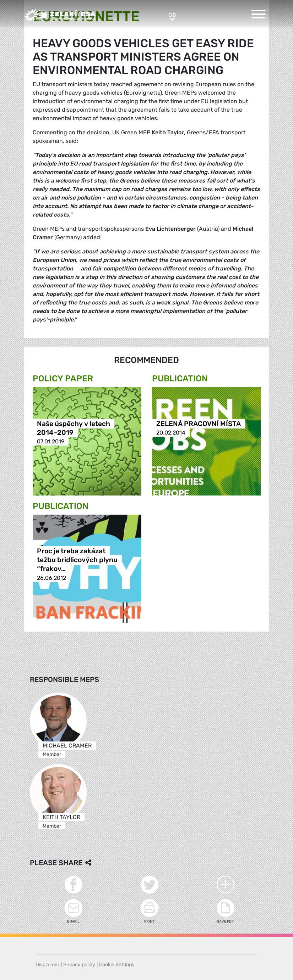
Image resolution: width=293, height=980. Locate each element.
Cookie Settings (117, 965)
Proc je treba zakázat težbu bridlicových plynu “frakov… (77, 560)
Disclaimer (47, 965)
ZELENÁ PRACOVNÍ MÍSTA (199, 424)
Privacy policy (79, 965)
